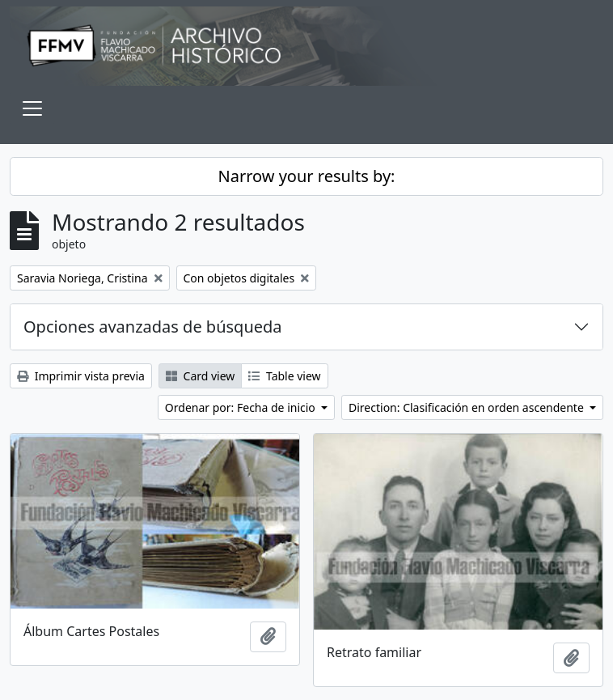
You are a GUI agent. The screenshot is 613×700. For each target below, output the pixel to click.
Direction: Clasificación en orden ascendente (467, 407)
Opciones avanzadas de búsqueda (153, 327)
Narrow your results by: (307, 176)
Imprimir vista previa (81, 376)
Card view (200, 376)
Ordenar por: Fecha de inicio (242, 407)
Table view (284, 376)
